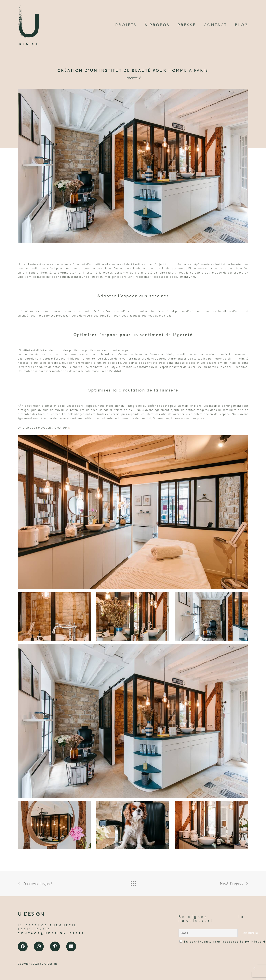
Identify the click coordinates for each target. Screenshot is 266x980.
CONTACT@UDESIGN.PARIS (51, 934)
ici (70, 428)
